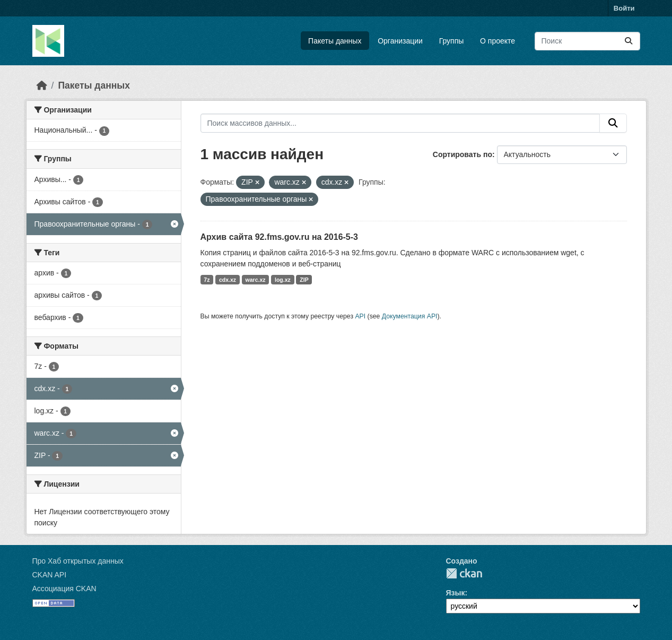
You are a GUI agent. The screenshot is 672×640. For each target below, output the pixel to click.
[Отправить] (629, 41)
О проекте (498, 41)
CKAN (464, 573)
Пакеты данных (335, 41)
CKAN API (50, 575)
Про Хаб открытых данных (78, 561)
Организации (400, 41)
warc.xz (256, 280)
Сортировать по (462, 154)
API (360, 316)
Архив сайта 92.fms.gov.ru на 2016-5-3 (279, 237)
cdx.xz (228, 280)
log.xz (283, 280)
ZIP (304, 280)
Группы (452, 41)
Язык (456, 593)
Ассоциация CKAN (64, 589)
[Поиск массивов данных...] (587, 41)
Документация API (410, 316)
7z (207, 280)
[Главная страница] (42, 85)
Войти (624, 8)
